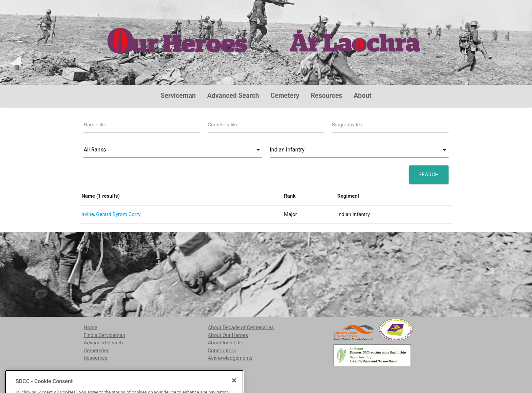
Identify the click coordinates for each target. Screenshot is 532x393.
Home (90, 327)
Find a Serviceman (104, 335)
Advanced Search (233, 96)
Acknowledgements (230, 358)
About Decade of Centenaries (241, 327)
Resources (327, 96)
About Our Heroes (228, 335)
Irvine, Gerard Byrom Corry (111, 214)
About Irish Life (225, 343)
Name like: (95, 125)
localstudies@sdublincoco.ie (139, 375)
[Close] (234, 389)
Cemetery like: (224, 125)
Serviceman (178, 96)
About (363, 96)
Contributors (222, 351)
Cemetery (285, 96)
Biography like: (348, 125)
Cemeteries (96, 351)
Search (429, 175)
